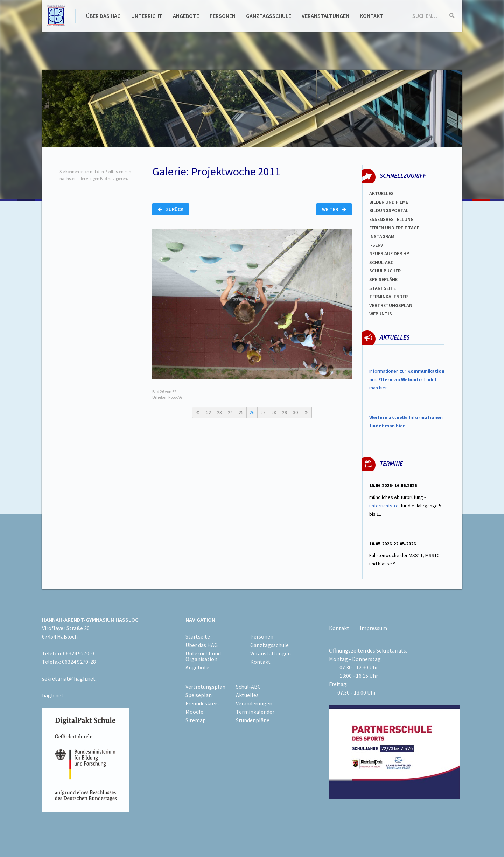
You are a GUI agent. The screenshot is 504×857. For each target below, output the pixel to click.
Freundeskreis (202, 703)
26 (252, 412)
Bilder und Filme (389, 202)
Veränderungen (254, 703)
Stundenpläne (253, 720)
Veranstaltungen (325, 16)
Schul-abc (381, 262)
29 (285, 412)
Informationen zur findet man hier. (407, 379)
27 (263, 412)
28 (274, 412)
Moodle (194, 712)
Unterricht (147, 16)
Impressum (373, 628)
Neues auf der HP (389, 253)
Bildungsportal (389, 210)
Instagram (382, 236)
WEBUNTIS (381, 314)
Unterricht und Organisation (203, 656)
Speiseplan (199, 695)
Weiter (334, 209)
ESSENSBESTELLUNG (391, 219)
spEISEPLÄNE (383, 279)
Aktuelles (381, 193)
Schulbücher (385, 271)
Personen (223, 16)
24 (230, 412)
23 (219, 412)
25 (241, 412)
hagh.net (53, 695)
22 (209, 412)
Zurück (171, 209)
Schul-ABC (248, 687)
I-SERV (376, 245)
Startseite (383, 288)
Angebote (186, 16)
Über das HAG (103, 16)
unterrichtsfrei (384, 506)
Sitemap (196, 720)
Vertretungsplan (391, 305)
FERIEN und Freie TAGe (394, 228)
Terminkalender (388, 297)
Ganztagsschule (269, 16)
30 (295, 412)
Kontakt (372, 16)
